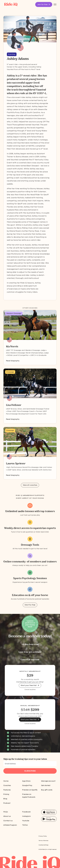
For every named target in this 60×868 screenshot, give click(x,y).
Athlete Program (10, 825)
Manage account (48, 781)
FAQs (6, 812)
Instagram (26, 816)
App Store (26, 781)
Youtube (26, 821)
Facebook (26, 812)
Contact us (8, 821)
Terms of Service (43, 841)
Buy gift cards (47, 790)
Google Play (27, 785)
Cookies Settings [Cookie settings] (44, 845)
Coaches (7, 785)
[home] (10, 5)
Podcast (7, 803)
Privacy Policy (43, 836)
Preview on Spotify (30, 790)
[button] (55, 4)
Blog (5, 799)
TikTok (25, 825)
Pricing (6, 794)
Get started (46, 785)
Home (6, 781)
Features (7, 790)
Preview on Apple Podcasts (29, 796)
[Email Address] (30, 764)
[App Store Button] (49, 812)
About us (7, 816)
